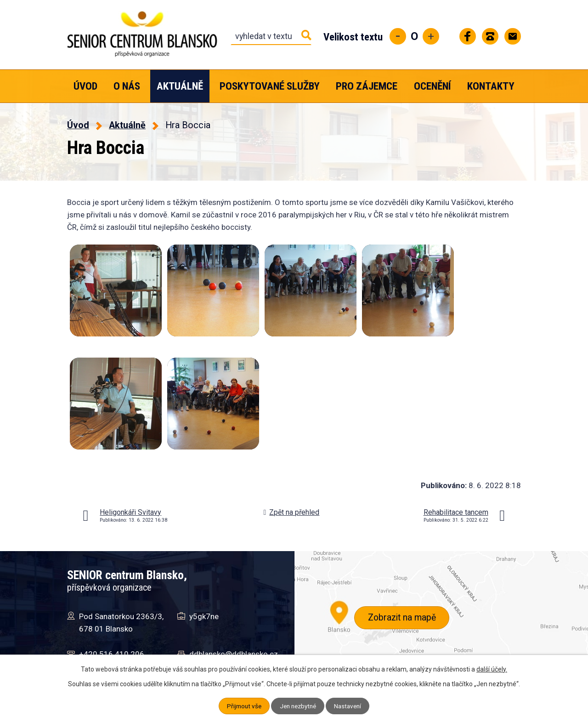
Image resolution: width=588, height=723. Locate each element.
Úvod (85, 86)
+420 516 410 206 (112, 654)
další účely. (492, 669)
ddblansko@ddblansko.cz (234, 654)
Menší (398, 36)
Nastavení (350, 706)
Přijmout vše (242, 706)
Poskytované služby (270, 86)
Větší (431, 36)
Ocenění (433, 86)
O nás (127, 86)
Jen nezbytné (298, 706)
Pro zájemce (367, 86)
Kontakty (491, 86)
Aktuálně (180, 86)
